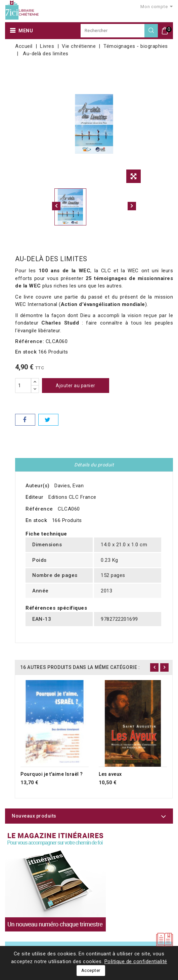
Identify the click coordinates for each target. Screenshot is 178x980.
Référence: (30, 341)
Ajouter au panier (76, 386)
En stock (26, 352)
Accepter (91, 970)
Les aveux (110, 774)
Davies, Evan (69, 486)
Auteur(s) (38, 486)
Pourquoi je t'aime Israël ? (52, 774)
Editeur (35, 497)
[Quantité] (23, 386)
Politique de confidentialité (136, 961)
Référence (39, 509)
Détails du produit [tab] (94, 465)
